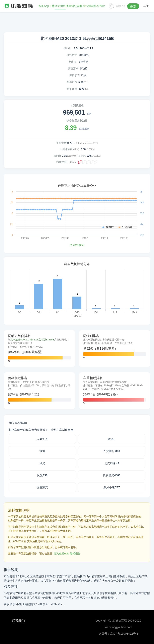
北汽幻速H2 (112, 463)
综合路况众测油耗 (77, 121)
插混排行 (94, 6)
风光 (42, 463)
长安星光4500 (112, 475)
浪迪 (42, 451)
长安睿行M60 (112, 451)
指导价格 (72, 82)
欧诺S (112, 439)
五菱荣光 (42, 487)
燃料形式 (74, 75)
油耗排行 (71, 6)
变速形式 (73, 68)
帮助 (102, 6)
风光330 (42, 475)
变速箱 (72, 62)
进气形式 (72, 55)
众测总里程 (77, 105)
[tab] (39, 349)
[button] (9, 361)
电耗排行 (83, 6)
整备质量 (72, 89)
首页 (41, 6)
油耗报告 (60, 6)
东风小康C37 (112, 487)
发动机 (67, 48)
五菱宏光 (42, 439)
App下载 (49, 6)
